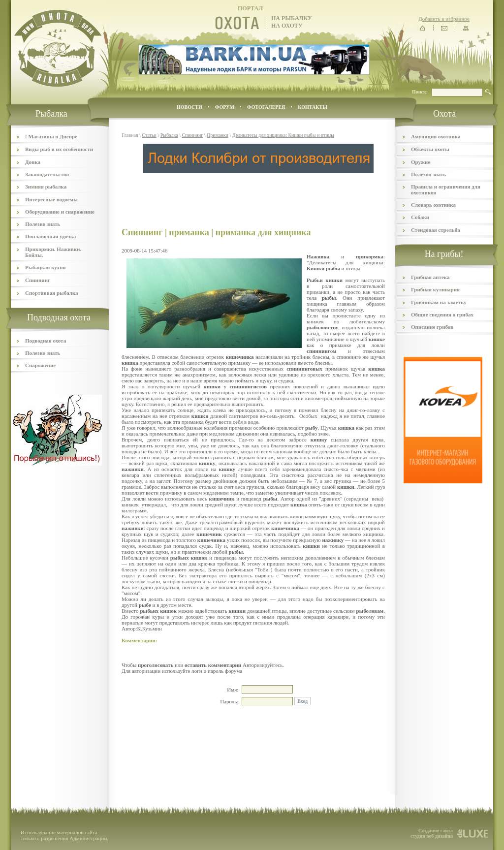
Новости (189, 107)
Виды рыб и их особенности (59, 149)
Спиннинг (38, 280)
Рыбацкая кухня (46, 267)
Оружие (421, 162)
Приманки (218, 135)
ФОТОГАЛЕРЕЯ (266, 107)
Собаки (420, 217)
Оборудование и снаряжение (60, 212)
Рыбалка (169, 135)
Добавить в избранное (444, 19)
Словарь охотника (433, 205)
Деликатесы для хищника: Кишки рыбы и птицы (283, 135)
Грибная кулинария (435, 289)
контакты (313, 107)
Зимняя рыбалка (46, 187)
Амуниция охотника (436, 136)
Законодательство (47, 174)
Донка (33, 162)
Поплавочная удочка (50, 236)
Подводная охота (46, 341)
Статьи (149, 135)
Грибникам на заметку (439, 302)
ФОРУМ (225, 107)
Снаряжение (40, 365)
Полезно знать (43, 224)
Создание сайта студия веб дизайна (432, 833)
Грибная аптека (430, 277)
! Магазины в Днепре (51, 136)
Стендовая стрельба (436, 230)
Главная (130, 135)
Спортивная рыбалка (52, 293)
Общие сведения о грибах (442, 315)
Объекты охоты (430, 149)
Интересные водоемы (51, 199)
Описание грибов (432, 327)
